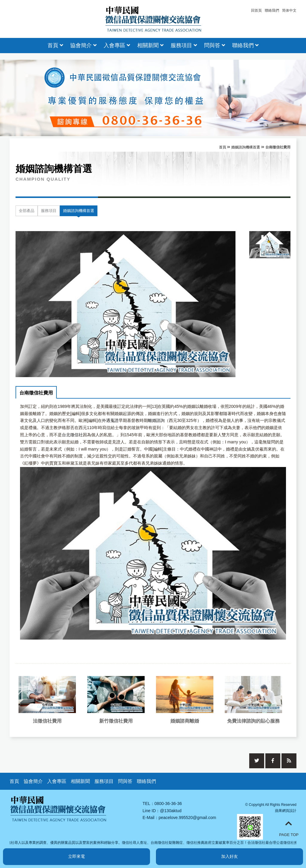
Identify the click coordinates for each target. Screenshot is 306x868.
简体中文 (289, 10)
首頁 (55, 45)
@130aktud (171, 811)
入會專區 (117, 45)
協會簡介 (83, 45)
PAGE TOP (289, 828)
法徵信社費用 (47, 721)
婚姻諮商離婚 (185, 721)
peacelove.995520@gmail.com (187, 818)
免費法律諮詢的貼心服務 (253, 721)
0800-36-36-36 (168, 804)
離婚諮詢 (156, 420)
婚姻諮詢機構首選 (246, 147)
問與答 (215, 45)
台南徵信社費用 (36, 393)
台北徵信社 (72, 435)
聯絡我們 (272, 10)
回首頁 (256, 10)
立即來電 (76, 856)
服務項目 (184, 45)
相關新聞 (150, 45)
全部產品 (27, 211)
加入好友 (229, 856)
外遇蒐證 (110, 420)
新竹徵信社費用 (116, 721)
